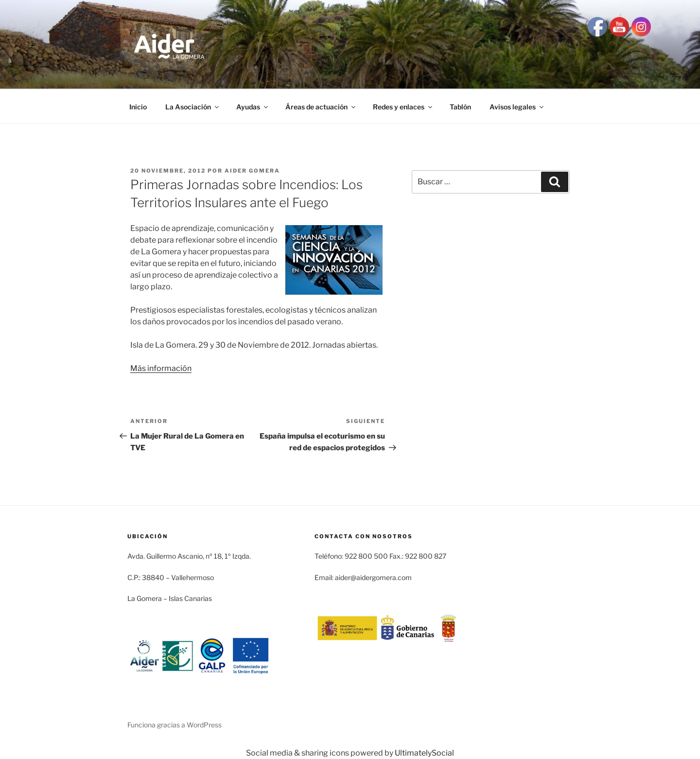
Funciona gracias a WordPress (175, 725)
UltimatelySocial (424, 753)
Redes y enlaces (403, 107)
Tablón (460, 107)
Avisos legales (517, 107)
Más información (161, 368)
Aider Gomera (252, 171)
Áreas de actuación (321, 107)
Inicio (138, 107)
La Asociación (193, 107)
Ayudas (253, 107)
